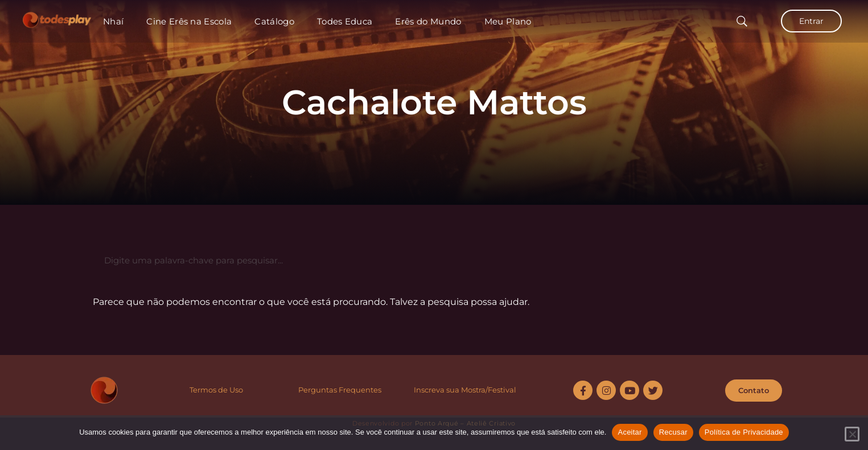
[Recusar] (852, 434)
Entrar (811, 21)
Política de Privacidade (744, 432)
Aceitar (630, 432)
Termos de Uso (216, 390)
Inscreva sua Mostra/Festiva (464, 390)
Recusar (673, 432)
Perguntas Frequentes (340, 390)
